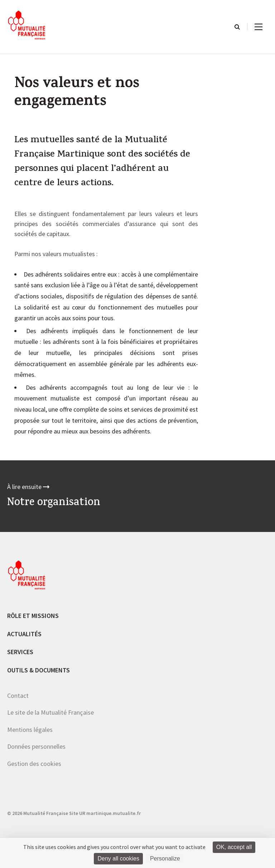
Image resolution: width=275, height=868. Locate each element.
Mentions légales (30, 730)
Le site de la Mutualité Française (50, 712)
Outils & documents (38, 670)
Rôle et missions (33, 616)
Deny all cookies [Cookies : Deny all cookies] (118, 859)
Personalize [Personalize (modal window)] (165, 859)
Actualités (24, 634)
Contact (18, 696)
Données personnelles (36, 746)
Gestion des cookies (34, 764)
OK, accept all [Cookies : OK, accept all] (234, 847)
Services (20, 652)
